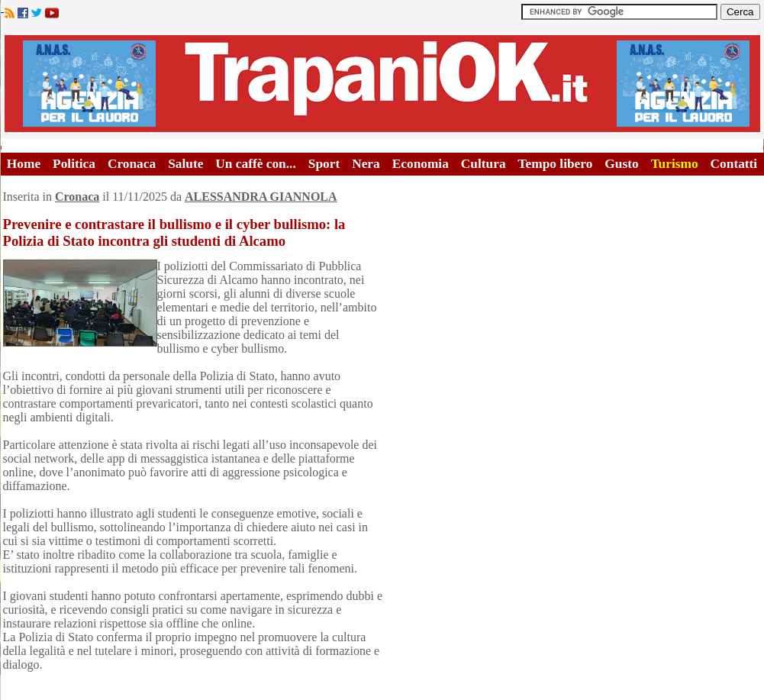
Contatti (734, 164)
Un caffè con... (255, 164)
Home (24, 164)
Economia (421, 164)
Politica (74, 164)
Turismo (675, 164)
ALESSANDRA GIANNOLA (261, 197)
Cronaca (132, 164)
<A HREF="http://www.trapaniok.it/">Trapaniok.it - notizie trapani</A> (382, 84)
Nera (366, 164)
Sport (324, 164)
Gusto (621, 164)
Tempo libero (556, 164)
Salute (185, 164)
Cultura (484, 164)
